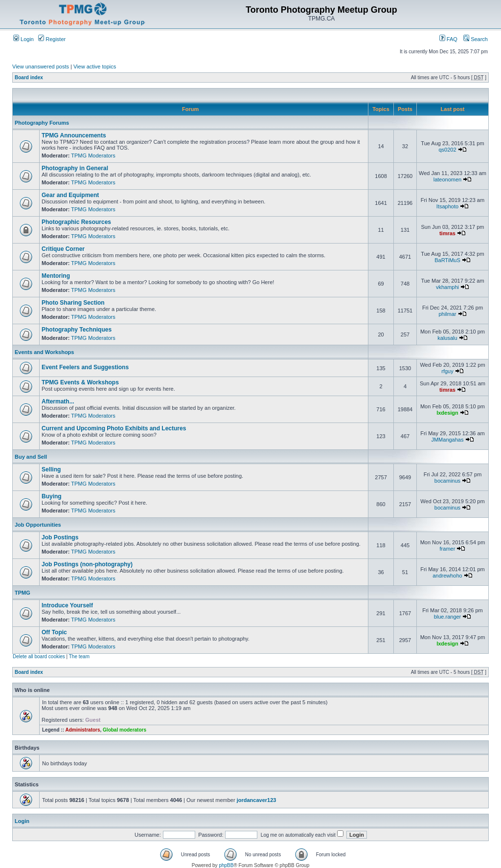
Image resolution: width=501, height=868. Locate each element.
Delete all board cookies (39, 657)
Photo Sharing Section (73, 303)
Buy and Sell (31, 457)
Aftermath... (58, 401)
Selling (51, 469)
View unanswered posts (41, 67)
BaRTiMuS (447, 260)
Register (52, 39)
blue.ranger (448, 617)
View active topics (95, 67)
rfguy (447, 371)
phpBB (226, 865)
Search (476, 39)
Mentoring (56, 276)
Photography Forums (42, 123)
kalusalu (447, 338)
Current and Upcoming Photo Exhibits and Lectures (114, 428)
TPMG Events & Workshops (80, 382)
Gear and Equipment (70, 195)
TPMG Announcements (74, 135)
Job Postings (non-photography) (87, 564)
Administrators (82, 730)
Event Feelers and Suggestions (85, 367)
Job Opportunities (38, 525)
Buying (52, 496)
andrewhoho (447, 576)
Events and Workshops (44, 352)
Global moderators (125, 730)
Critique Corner (63, 249)
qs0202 (447, 150)
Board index (29, 78)
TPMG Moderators (93, 156)
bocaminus (447, 481)
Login (23, 39)
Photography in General (75, 168)
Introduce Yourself (67, 605)
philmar (447, 314)
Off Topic (54, 632)
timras (447, 233)
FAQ (448, 39)
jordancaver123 (257, 800)
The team (79, 657)
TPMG (23, 593)
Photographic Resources (76, 222)
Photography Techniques (77, 330)
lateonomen (448, 179)
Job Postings (60, 537)
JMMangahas (447, 440)
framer (448, 549)
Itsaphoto (447, 206)
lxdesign (447, 413)
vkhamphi (447, 287)
